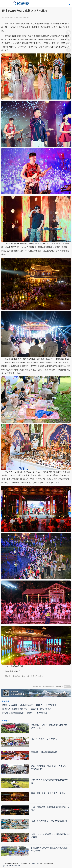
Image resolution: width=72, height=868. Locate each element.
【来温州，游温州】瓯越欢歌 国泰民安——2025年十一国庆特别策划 (29, 705)
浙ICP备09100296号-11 (11, 866)
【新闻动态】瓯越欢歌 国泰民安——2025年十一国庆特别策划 (26, 709)
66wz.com (35, 863)
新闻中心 (67, 687)
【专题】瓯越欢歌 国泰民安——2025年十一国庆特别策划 (24, 713)
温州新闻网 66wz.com (19, 681)
